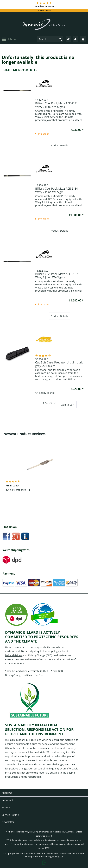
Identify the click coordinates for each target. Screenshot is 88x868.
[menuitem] (9, 39)
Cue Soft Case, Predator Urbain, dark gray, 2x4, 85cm (59, 364)
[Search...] (50, 39)
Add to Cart (68, 405)
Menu (9, 39)
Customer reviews (44, 11)
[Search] (60, 39)
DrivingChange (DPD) (40, 655)
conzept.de (58, 857)
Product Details (59, 145)
